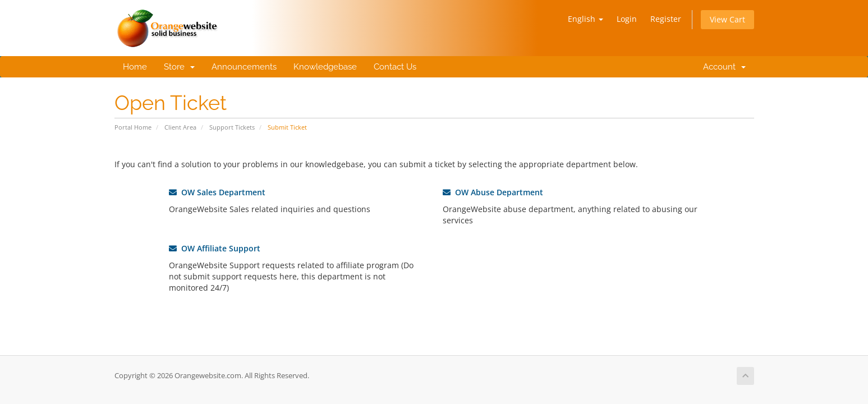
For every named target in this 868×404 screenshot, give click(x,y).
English (585, 19)
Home (135, 67)
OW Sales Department (217, 192)
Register (666, 19)
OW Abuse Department (493, 192)
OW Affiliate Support (215, 248)
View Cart (727, 19)
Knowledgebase (325, 67)
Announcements (244, 67)
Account (722, 67)
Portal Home (133, 127)
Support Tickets (232, 127)
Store (179, 67)
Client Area (180, 127)
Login (627, 19)
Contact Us (395, 67)
